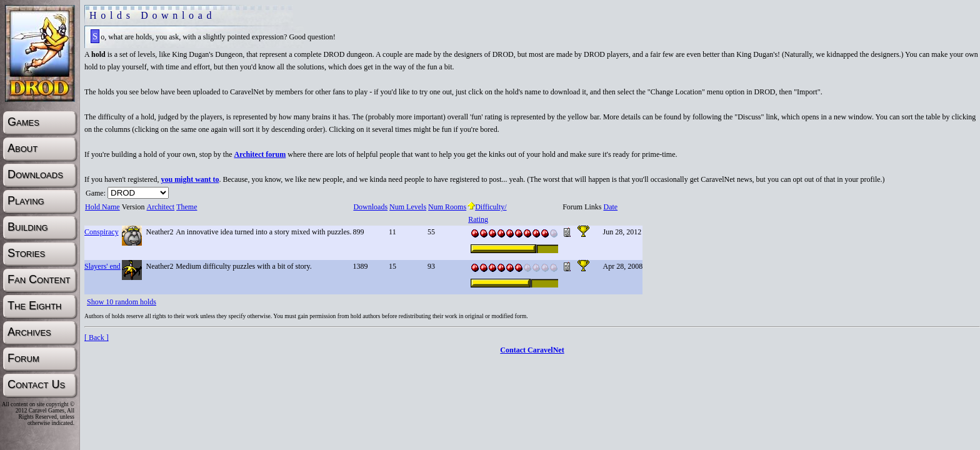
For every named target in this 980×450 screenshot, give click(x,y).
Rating (478, 219)
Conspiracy (102, 232)
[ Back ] (97, 337)
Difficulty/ (487, 207)
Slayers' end (102, 266)
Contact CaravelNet (532, 350)
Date (610, 207)
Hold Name (102, 207)
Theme (186, 207)
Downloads (370, 207)
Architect (161, 207)
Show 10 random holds (122, 302)
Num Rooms (447, 207)
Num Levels (407, 207)
